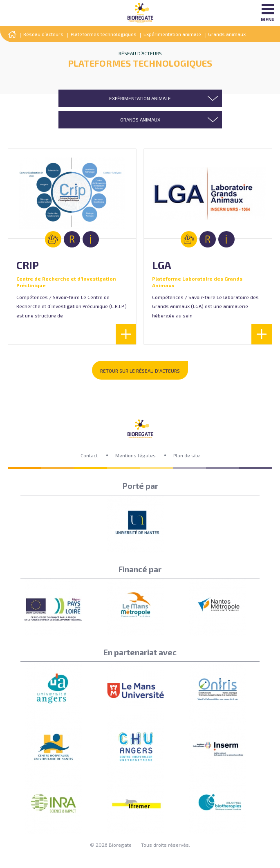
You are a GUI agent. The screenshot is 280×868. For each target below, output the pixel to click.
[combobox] (140, 98)
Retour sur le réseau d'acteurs (140, 371)
